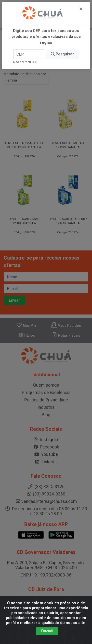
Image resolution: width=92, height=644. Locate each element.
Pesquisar (62, 54)
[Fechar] (81, 9)
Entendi (47, 631)
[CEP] (29, 54)
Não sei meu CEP (25, 62)
